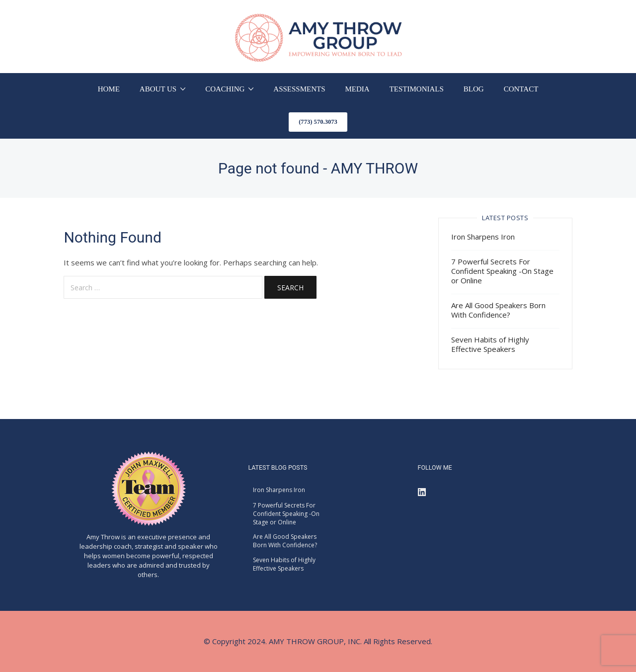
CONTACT (521, 89)
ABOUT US (158, 89)
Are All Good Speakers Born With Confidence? (498, 310)
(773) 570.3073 (318, 122)
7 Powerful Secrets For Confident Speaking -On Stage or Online (502, 271)
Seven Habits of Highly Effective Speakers (490, 344)
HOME (109, 89)
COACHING (225, 89)
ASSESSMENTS (299, 89)
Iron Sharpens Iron (483, 237)
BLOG (474, 89)
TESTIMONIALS (417, 89)
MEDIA (358, 89)
